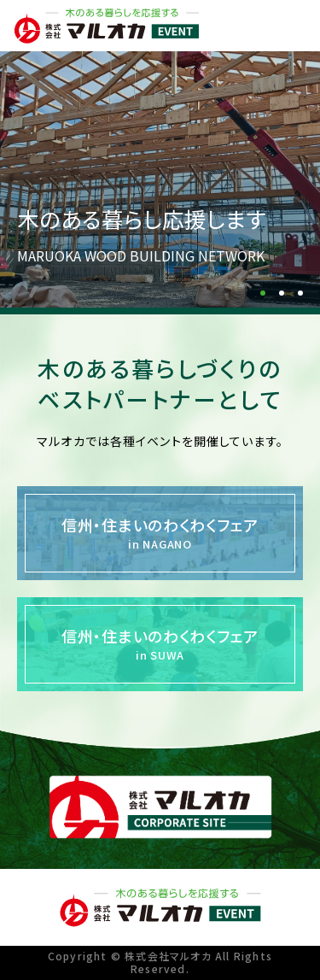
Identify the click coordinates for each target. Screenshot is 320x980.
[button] (263, 293)
